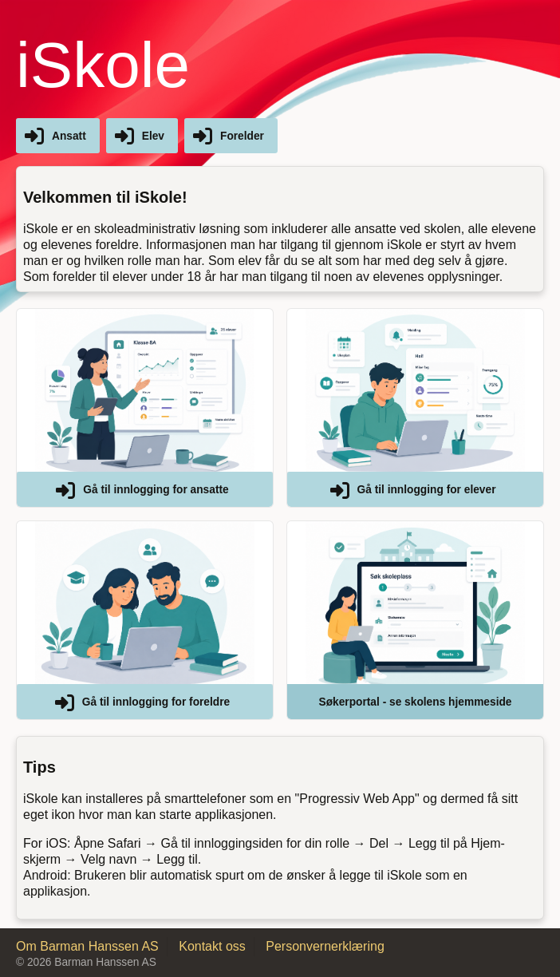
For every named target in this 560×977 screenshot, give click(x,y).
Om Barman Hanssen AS (87, 946)
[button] (145, 408)
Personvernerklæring (325, 946)
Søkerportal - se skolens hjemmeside (416, 702)
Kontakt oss (212, 946)
